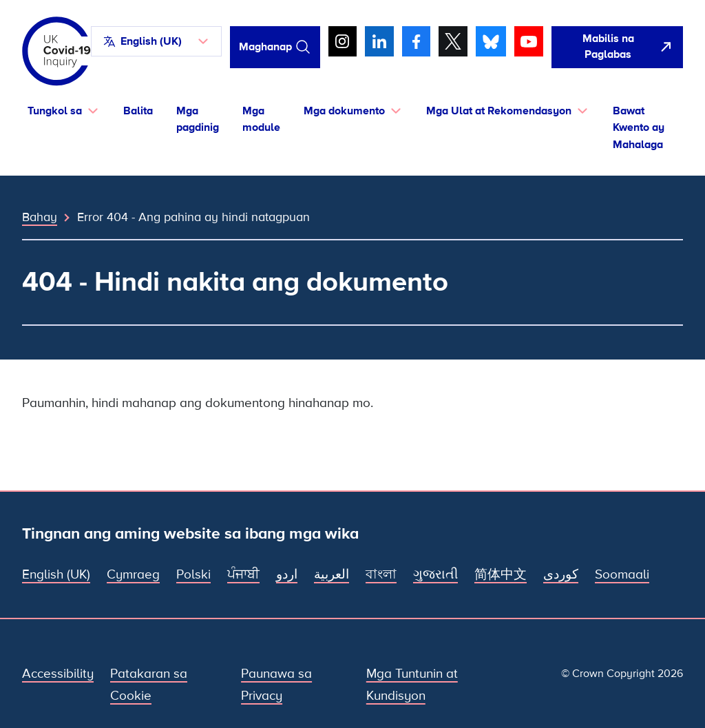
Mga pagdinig (198, 119)
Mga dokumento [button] (344, 111)
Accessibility (58, 674)
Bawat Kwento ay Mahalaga (639, 128)
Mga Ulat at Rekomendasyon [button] (499, 111)
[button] (156, 41)
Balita (138, 111)
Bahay (40, 217)
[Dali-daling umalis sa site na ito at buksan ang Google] (617, 47)
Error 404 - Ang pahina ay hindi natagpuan (193, 217)
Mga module (261, 119)
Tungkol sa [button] (55, 111)
